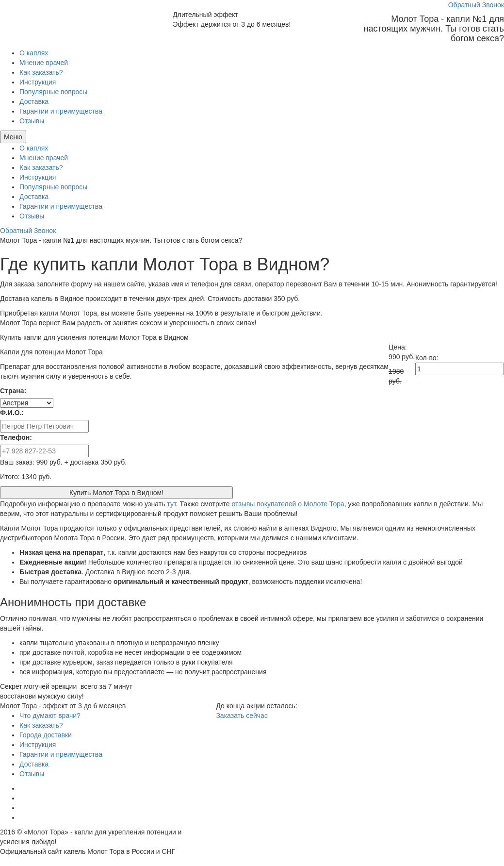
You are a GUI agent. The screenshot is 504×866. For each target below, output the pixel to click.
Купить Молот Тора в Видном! (116, 493)
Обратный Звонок (476, 5)
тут (171, 504)
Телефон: (16, 437)
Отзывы (32, 121)
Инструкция (38, 82)
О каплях (34, 53)
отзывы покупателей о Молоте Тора (288, 504)
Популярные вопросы (53, 92)
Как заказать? (41, 72)
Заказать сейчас (242, 716)
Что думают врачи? (50, 716)
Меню (13, 137)
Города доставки (46, 735)
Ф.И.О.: (12, 413)
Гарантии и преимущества (61, 111)
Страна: (13, 391)
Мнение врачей (44, 63)
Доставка (34, 101)
